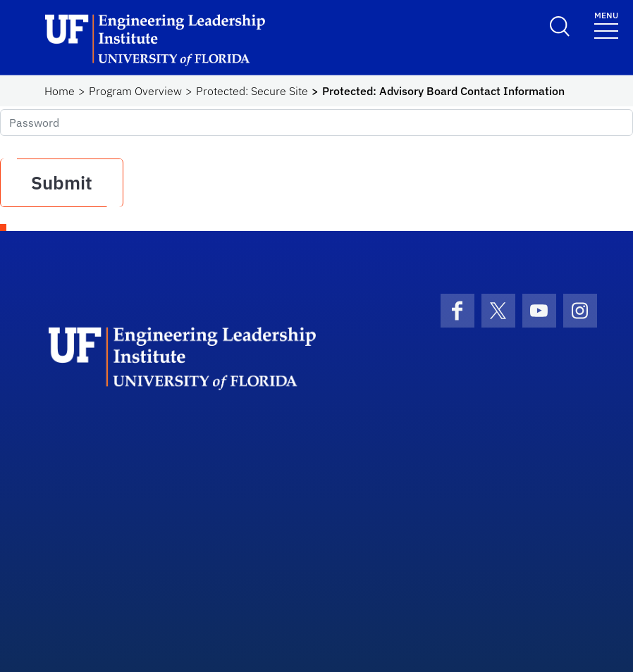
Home (60, 91)
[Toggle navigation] (606, 24)
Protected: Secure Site (252, 91)
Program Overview (135, 91)
